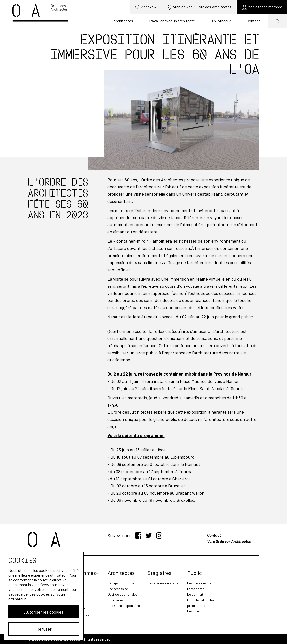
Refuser (44, 629)
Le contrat (195, 594)
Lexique (193, 611)
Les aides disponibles (124, 606)
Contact (253, 21)
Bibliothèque (221, 21)
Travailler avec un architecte (172, 21)
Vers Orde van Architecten (229, 541)
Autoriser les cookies (44, 612)
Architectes (123, 21)
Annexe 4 (146, 7)
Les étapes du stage (163, 583)
